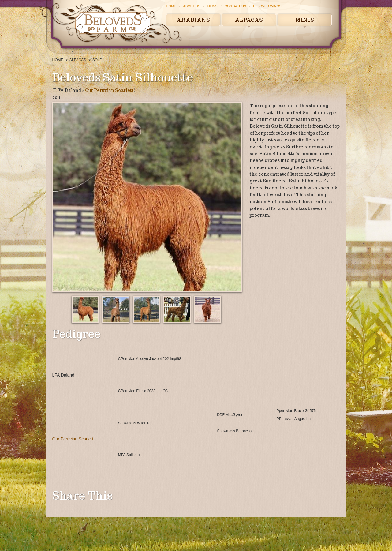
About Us (192, 6)
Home (171, 6)
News (213, 6)
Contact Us (235, 6)
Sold (97, 60)
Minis (305, 20)
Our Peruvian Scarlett (109, 90)
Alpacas (249, 20)
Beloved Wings (267, 6)
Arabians (193, 20)
